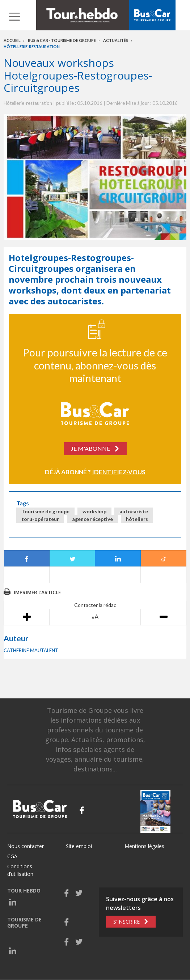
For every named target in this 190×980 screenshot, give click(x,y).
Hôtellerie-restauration (32, 46)
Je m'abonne (90, 448)
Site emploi (79, 846)
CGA (12, 856)
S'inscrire (126, 922)
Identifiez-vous (119, 472)
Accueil (12, 40)
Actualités (116, 40)
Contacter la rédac (95, 605)
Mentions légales (144, 846)
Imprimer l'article (37, 592)
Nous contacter (26, 846)
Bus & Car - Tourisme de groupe (62, 40)
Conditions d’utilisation (20, 870)
